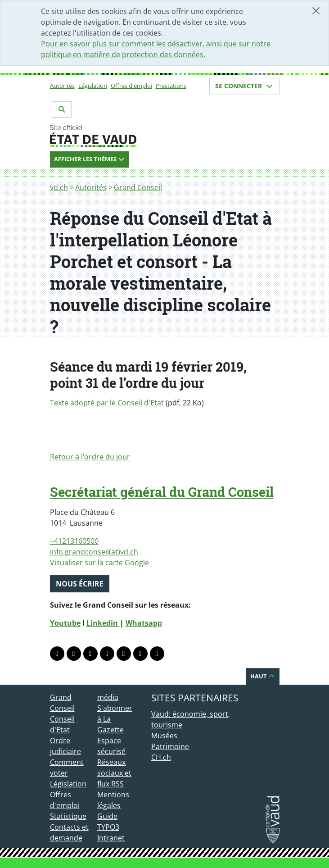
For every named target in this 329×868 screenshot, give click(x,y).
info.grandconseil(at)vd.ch (94, 552)
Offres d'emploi (131, 86)
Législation (93, 86)
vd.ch (59, 187)
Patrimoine (170, 746)
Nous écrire (80, 584)
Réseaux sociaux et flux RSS (114, 773)
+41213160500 (74, 541)
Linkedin (103, 623)
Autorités (62, 86)
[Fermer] (316, 11)
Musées (164, 736)
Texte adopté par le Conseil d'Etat (107, 403)
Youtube (65, 623)
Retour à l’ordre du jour (90, 457)
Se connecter (244, 86)
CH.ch (161, 757)
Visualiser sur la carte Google (99, 563)
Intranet (111, 838)
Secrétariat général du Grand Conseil (162, 492)
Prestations (171, 86)
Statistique (68, 816)
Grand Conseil (138, 187)
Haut (263, 676)
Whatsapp (144, 623)
